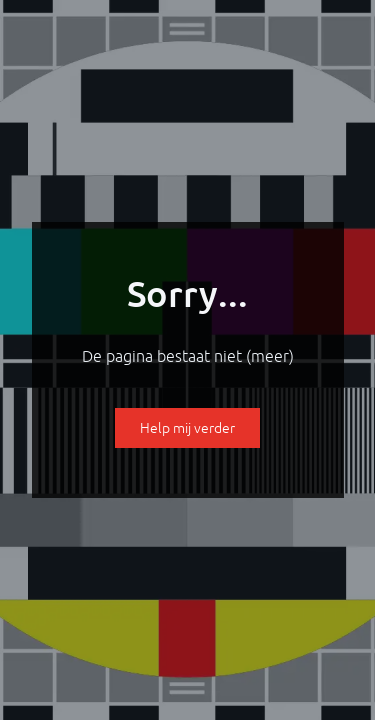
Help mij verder (187, 428)
